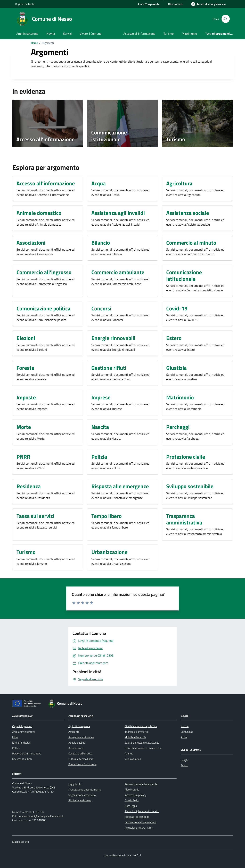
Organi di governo (22, 726)
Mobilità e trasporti (135, 737)
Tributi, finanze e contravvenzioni (143, 748)
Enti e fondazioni (22, 743)
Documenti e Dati (22, 759)
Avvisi (184, 737)
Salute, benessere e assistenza (142, 743)
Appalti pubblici (77, 743)
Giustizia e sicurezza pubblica (141, 726)
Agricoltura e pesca (79, 726)
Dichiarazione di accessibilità (140, 822)
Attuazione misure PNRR (139, 828)
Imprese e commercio (137, 732)
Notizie (185, 726)
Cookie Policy (132, 800)
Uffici (15, 737)
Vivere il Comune (91, 34)
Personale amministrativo (27, 753)
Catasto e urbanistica (80, 753)
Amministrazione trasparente (141, 784)
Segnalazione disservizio (82, 795)
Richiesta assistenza (80, 800)
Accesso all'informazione (139, 34)
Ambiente (74, 732)
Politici (16, 748)
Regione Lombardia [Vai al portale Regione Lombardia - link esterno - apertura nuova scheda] (25, 4)
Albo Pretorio (132, 789)
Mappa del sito (21, 842)
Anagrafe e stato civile (81, 737)
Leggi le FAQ (75, 784)
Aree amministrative (24, 732)
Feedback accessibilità (137, 817)
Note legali (131, 806)
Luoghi (184, 760)
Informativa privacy (135, 795)
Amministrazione (27, 34)
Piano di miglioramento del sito (142, 811)
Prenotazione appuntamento (85, 789)
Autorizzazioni (76, 748)
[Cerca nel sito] (226, 19)
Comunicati (187, 732)
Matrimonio (189, 34)
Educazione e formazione (82, 764)
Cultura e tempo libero (81, 759)
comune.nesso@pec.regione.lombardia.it (41, 816)
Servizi (67, 34)
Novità (51, 34)
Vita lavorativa (133, 759)
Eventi (184, 765)
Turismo (169, 34)
